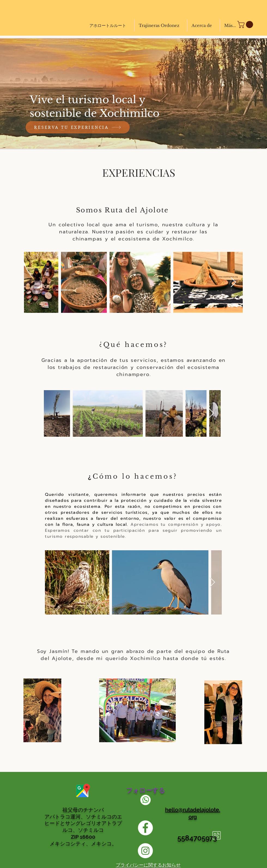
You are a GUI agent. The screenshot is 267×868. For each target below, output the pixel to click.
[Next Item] (233, 282)
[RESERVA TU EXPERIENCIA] (78, 127)
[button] (246, 25)
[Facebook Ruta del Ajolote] (145, 828)
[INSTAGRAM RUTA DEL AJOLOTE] (145, 851)
